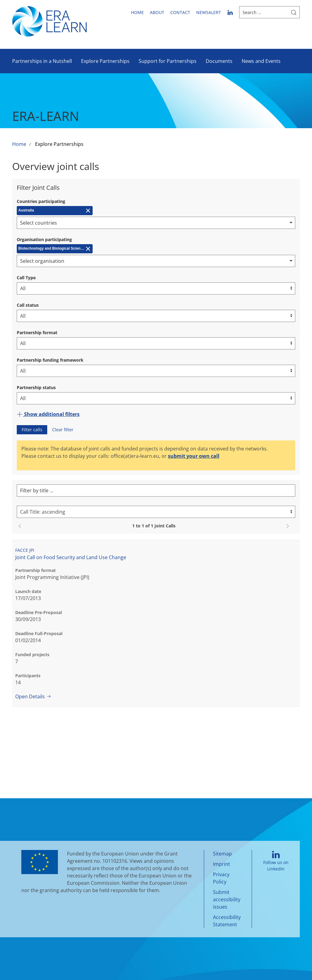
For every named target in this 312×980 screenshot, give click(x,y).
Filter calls (32, 430)
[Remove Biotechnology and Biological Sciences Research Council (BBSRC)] (55, 249)
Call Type (26, 278)
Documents (219, 61)
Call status (28, 305)
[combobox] (156, 223)
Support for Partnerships (168, 61)
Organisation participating (44, 239)
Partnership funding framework (50, 360)
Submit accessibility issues (227, 899)
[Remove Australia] (55, 211)
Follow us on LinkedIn (276, 861)
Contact (180, 12)
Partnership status (36, 387)
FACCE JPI (25, 550)
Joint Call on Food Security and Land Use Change (71, 557)
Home (137, 12)
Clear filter (63, 430)
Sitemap (222, 854)
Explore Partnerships (105, 61)
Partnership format (37, 333)
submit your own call (194, 456)
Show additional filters (48, 414)
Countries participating (41, 201)
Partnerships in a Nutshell (42, 61)
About (157, 12)
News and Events (261, 61)
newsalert (209, 12)
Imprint (222, 864)
